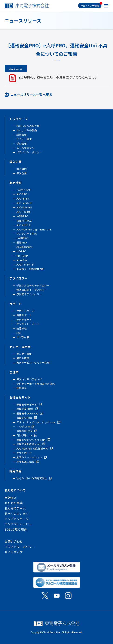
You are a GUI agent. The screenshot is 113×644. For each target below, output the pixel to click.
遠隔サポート (24, 320)
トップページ (19, 119)
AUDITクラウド (25, 264)
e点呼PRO (22, 216)
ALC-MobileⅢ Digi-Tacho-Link (34, 229)
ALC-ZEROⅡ (24, 225)
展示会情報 (23, 358)
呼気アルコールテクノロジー (33, 285)
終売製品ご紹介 (25, 462)
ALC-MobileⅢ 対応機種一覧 (32, 448)
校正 (19, 333)
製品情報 (16, 183)
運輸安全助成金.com (28, 444)
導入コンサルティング (29, 379)
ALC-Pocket (23, 212)
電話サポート (24, 315)
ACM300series (24, 247)
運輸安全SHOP (25, 409)
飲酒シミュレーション (29, 457)
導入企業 (16, 162)
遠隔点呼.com (24, 431)
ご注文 (14, 372)
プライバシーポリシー (29, 152)
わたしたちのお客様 (28, 126)
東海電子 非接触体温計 (31, 269)
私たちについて (15, 490)
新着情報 (22, 135)
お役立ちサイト (20, 397)
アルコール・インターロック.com (36, 422)
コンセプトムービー (18, 524)
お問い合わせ (14, 541)
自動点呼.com (24, 435)
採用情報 (22, 143)
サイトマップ (14, 552)
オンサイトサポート (28, 324)
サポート (16, 304)
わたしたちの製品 (27, 130)
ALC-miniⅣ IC (24, 203)
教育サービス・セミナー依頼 (33, 363)
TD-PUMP (22, 256)
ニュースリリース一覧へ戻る (31, 95)
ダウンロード (24, 453)
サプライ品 (23, 337)
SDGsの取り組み (16, 529)
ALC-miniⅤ (23, 199)
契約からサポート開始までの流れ (36, 384)
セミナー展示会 (20, 347)
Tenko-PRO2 (24, 221)
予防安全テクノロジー (29, 294)
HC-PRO (21, 251)
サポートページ (25, 311)
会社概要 (11, 498)
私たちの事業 (14, 503)
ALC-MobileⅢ (24, 207)
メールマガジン (25, 148)
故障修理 (22, 328)
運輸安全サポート (27, 405)
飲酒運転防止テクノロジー (32, 290)
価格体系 (22, 388)
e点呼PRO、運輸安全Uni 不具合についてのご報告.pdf (58, 77)
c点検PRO (22, 238)
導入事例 (22, 169)
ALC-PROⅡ (23, 194)
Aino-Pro (22, 260)
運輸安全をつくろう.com (31, 440)
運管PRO (22, 242)
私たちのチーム (15, 508)
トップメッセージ (17, 519)
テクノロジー (18, 278)
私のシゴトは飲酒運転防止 (32, 478)
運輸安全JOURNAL (27, 413)
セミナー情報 (24, 139)
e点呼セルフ (24, 190)
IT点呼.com (23, 426)
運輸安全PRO (24, 418)
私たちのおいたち (17, 514)
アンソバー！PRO (27, 234)
